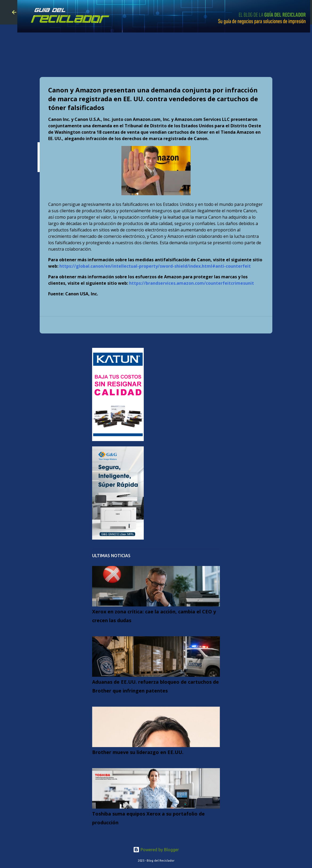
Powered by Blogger (156, 850)
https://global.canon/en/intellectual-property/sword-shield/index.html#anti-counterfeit (155, 266)
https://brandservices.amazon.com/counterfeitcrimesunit (192, 283)
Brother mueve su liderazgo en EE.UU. (138, 752)
